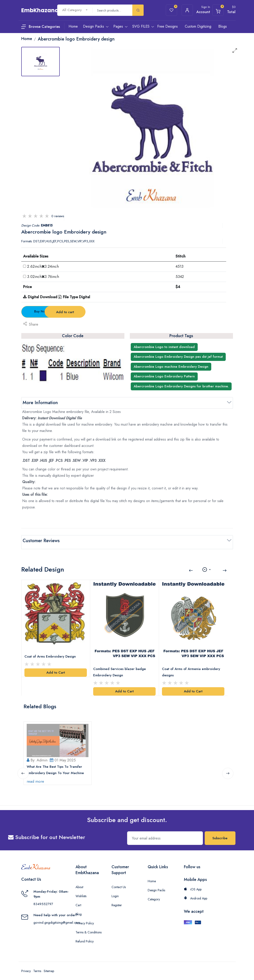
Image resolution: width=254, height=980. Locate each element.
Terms (37, 966)
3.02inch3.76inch (43, 277)
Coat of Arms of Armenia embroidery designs (192, 668)
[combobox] (75, 10)
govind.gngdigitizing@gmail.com (57, 918)
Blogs (223, 26)
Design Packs (156, 886)
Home (152, 877)
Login (115, 892)
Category (154, 895)
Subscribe (220, 834)
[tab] (40, 62)
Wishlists (81, 892)
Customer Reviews (41, 541)
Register (117, 901)
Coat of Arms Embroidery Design (51, 653)
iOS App (193, 885)
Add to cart (100, 312)
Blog (79, 910)
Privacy (26, 966)
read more (36, 777)
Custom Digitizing (198, 26)
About (79, 882)
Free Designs (167, 26)
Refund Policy (85, 937)
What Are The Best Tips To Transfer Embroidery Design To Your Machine (56, 765)
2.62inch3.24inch (43, 266)
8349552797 (43, 899)
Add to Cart (56, 669)
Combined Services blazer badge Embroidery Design (120, 668)
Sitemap (49, 966)
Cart (78, 901)
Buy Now (46, 311)
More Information (40, 403)
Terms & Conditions (89, 928)
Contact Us (119, 882)
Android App (196, 894)
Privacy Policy (85, 919)
